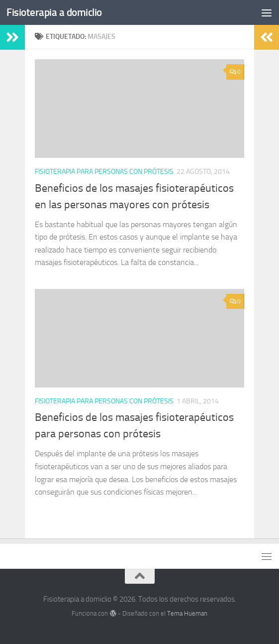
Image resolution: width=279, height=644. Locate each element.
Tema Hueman (187, 613)
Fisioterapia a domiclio (54, 12)
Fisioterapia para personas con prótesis (104, 172)
